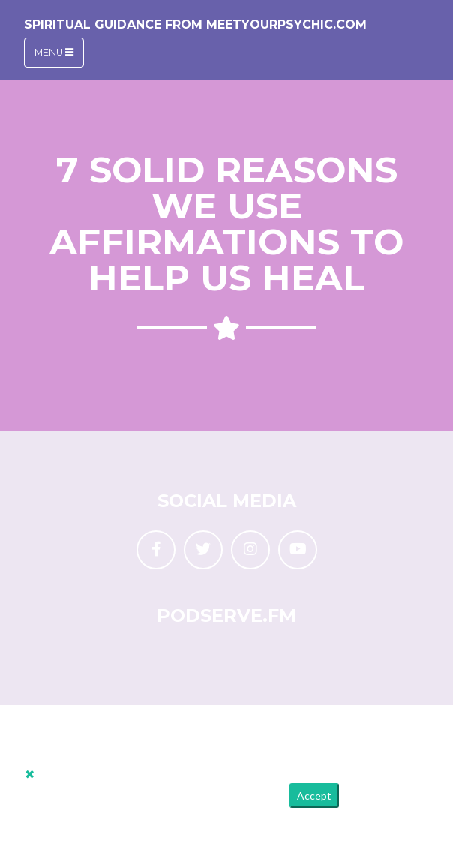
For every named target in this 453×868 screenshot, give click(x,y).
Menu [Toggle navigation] (54, 52)
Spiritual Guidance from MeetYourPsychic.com (195, 24)
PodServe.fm (226, 616)
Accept (314, 796)
